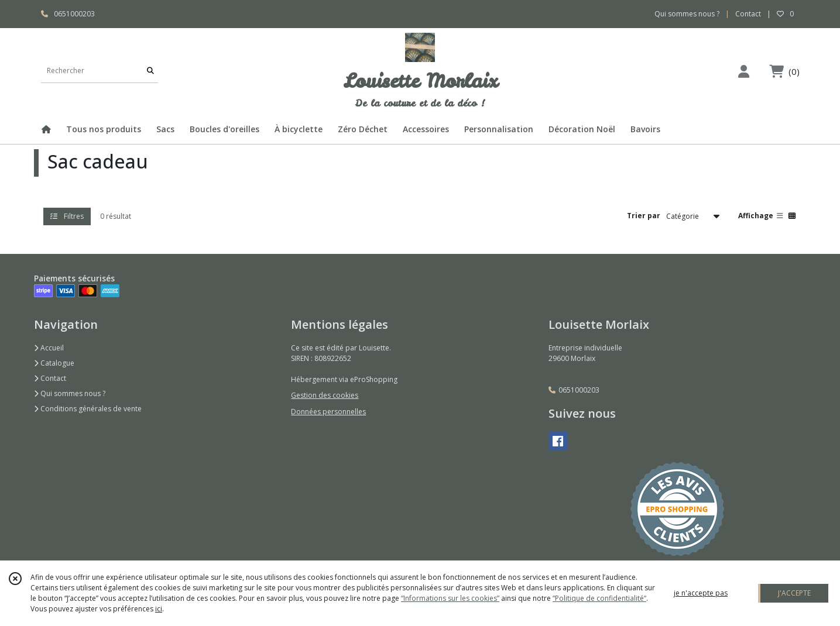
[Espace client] (744, 71)
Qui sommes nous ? (70, 393)
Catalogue (54, 363)
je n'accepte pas (701, 593)
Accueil (49, 348)
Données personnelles (328, 412)
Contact (748, 14)
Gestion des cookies (325, 395)
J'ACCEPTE (794, 593)
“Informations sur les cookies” (450, 598)
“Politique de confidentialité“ (599, 598)
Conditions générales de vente (88, 409)
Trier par (644, 216)
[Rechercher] (150, 71)
